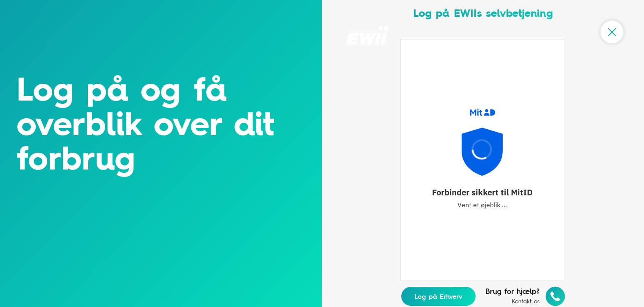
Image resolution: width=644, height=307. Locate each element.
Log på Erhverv (438, 296)
